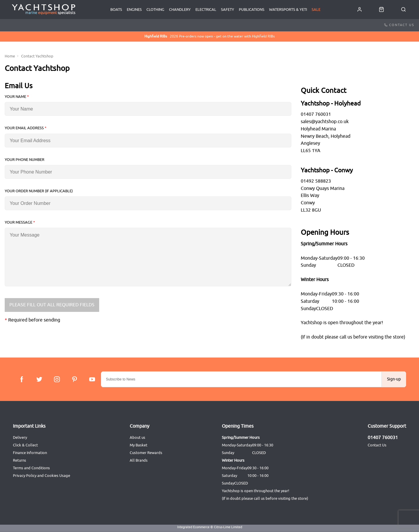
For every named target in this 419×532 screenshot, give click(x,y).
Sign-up (394, 379)
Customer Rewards (146, 453)
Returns (20, 460)
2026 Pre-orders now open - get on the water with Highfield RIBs (209, 36)
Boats (116, 10)
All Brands (139, 460)
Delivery (20, 437)
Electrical (206, 10)
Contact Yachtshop (37, 56)
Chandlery (180, 10)
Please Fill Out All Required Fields (52, 305)
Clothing (155, 10)
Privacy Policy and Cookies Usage (42, 476)
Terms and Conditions (31, 468)
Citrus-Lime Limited (228, 527)
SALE (316, 10)
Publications (252, 10)
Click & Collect (25, 445)
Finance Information (30, 453)
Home (10, 56)
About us (137, 437)
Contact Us (399, 25)
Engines (134, 10)
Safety (228, 10)
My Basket (138, 445)
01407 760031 (383, 438)
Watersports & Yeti (288, 10)
